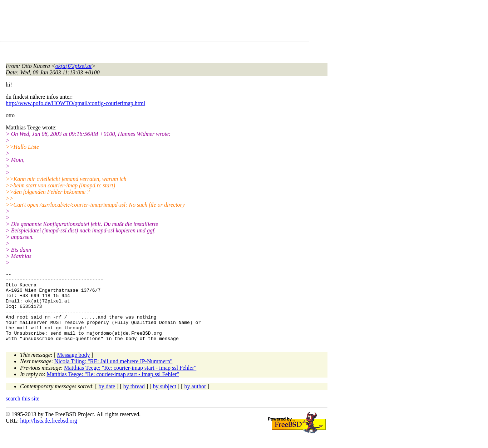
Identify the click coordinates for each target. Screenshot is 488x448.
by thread (134, 400)
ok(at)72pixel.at (74, 66)
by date (107, 400)
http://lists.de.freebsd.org (48, 435)
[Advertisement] (136, 22)
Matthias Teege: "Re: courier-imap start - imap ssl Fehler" (130, 382)
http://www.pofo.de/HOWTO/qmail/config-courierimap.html (75, 103)
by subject (165, 400)
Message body (74, 369)
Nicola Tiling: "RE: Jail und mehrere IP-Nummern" (113, 375)
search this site (23, 412)
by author (195, 400)
